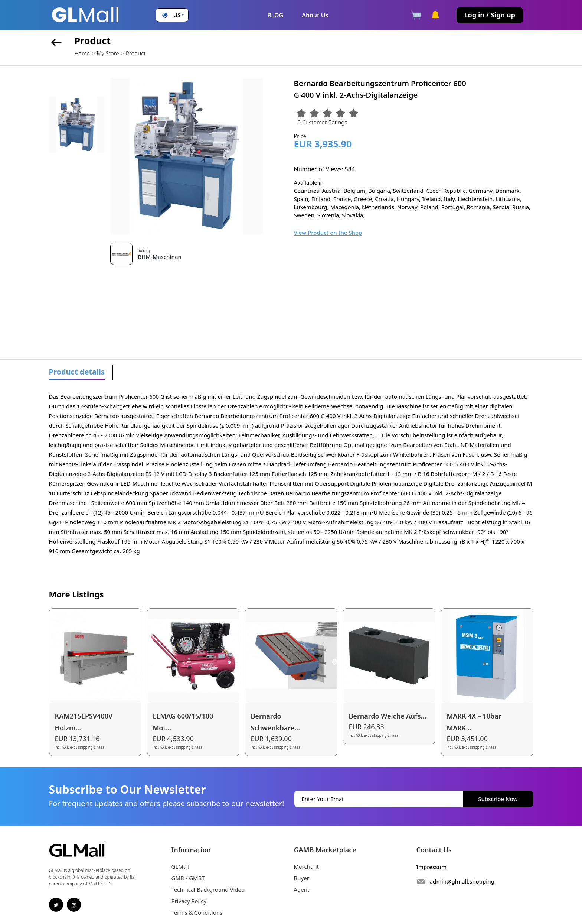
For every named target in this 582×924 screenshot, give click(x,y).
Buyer (302, 878)
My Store (108, 53)
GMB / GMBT (188, 878)
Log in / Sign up (490, 15)
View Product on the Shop (328, 233)
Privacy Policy (189, 901)
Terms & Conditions (197, 912)
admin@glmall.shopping (462, 881)
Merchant (307, 866)
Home (82, 53)
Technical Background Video (208, 889)
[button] (172, 15)
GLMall (181, 866)
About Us (315, 15)
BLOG (275, 15)
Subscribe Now (498, 799)
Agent (302, 889)
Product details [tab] (77, 372)
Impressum (432, 867)
